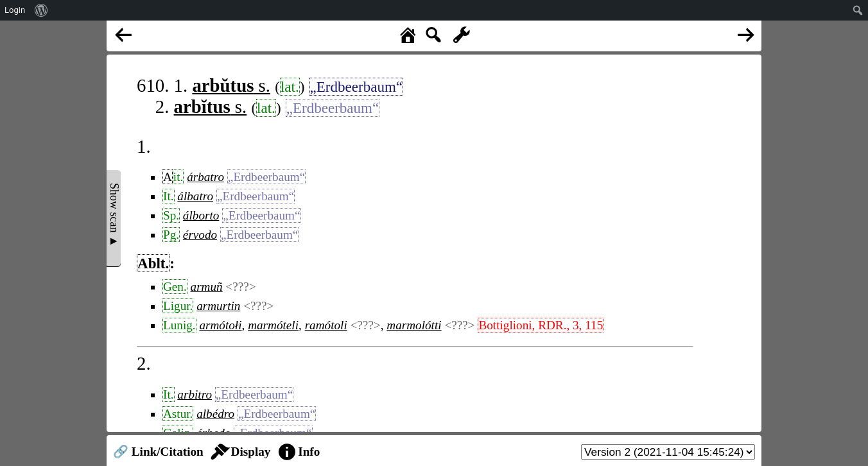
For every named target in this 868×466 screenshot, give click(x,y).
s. (231, 85)
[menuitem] (41, 10)
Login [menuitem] (15, 10)
